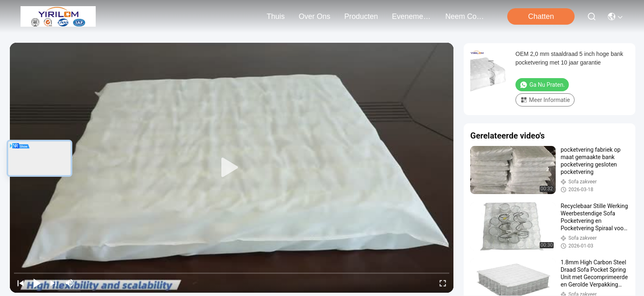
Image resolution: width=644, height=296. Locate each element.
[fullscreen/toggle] (443, 283)
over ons (314, 16)
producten (361, 16)
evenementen (412, 16)
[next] (53, 283)
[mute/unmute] (70, 283)
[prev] (21, 283)
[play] (232, 168)
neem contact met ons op (465, 16)
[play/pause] (37, 283)
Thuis (276, 16)
